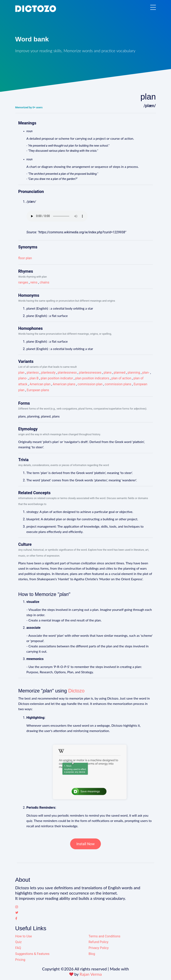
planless (33, 373)
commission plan (90, 384)
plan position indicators (92, 378)
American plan (40, 384)
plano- (23, 378)
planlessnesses (90, 373)
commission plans (118, 384)
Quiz (19, 942)
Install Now (86, 844)
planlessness (67, 373)
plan (21, 373)
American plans (64, 384)
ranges (23, 282)
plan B (34, 378)
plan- (146, 373)
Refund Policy (99, 942)
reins (34, 282)
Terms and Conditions (105, 936)
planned (120, 373)
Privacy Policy (99, 948)
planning (134, 373)
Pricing (20, 960)
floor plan (25, 258)
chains (45, 282)
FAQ (18, 948)
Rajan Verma (91, 974)
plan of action (121, 378)
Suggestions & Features (32, 954)
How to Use (24, 936)
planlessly (48, 373)
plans (108, 373)
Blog (92, 954)
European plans (38, 390)
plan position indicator (57, 378)
